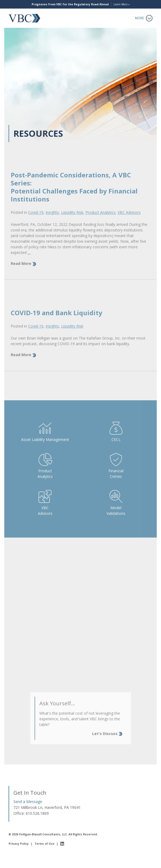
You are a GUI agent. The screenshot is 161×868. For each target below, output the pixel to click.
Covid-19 (36, 219)
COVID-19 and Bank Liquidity (57, 320)
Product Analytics (100, 219)
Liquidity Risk (72, 219)
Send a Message (28, 802)
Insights (52, 219)
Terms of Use (44, 844)
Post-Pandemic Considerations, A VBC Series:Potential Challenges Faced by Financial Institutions (74, 194)
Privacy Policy (19, 844)
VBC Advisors (129, 219)
